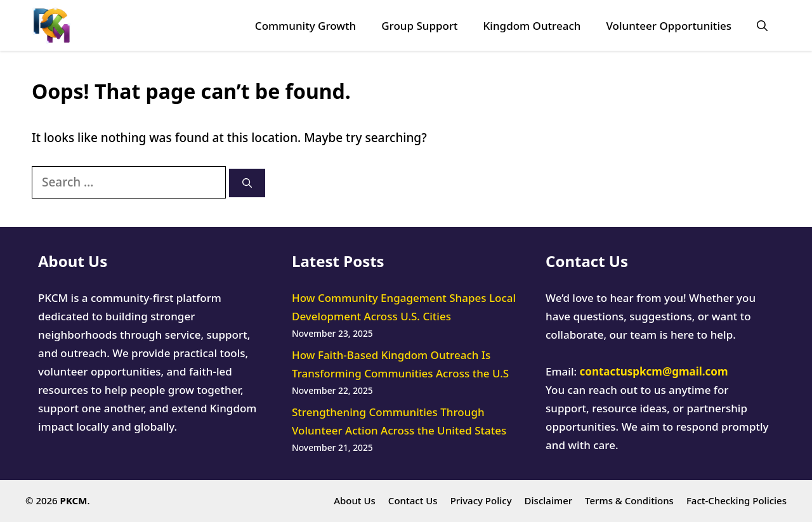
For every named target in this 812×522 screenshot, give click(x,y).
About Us (355, 500)
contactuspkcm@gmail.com (654, 371)
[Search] (247, 183)
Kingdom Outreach (532, 26)
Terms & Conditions (629, 500)
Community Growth (305, 26)
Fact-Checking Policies (737, 500)
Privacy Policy (481, 500)
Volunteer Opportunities (669, 26)
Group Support (419, 26)
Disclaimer (549, 500)
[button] (762, 26)
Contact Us (413, 500)
